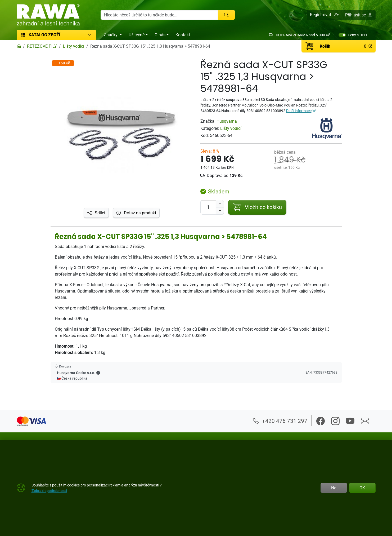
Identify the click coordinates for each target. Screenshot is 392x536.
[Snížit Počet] (220, 211)
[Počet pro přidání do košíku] (208, 207)
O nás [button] (160, 35)
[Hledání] (159, 15)
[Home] (19, 46)
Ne (334, 488)
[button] (324, 15)
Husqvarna (227, 121)
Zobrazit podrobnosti (49, 491)
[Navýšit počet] (220, 204)
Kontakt (183, 35)
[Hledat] (226, 15)
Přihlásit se (359, 15)
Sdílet (96, 213)
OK (362, 488)
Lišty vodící (231, 128)
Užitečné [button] (137, 35)
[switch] (342, 35)
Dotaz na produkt (136, 213)
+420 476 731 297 (280, 421)
